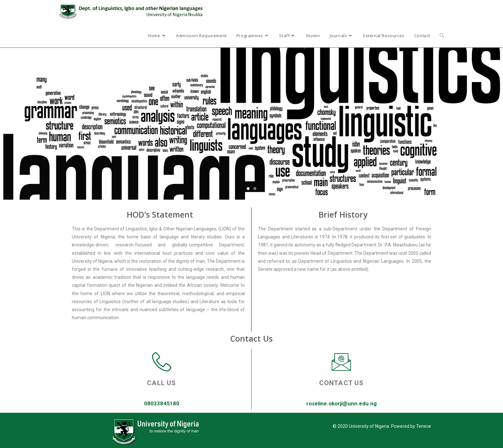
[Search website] (442, 36)
